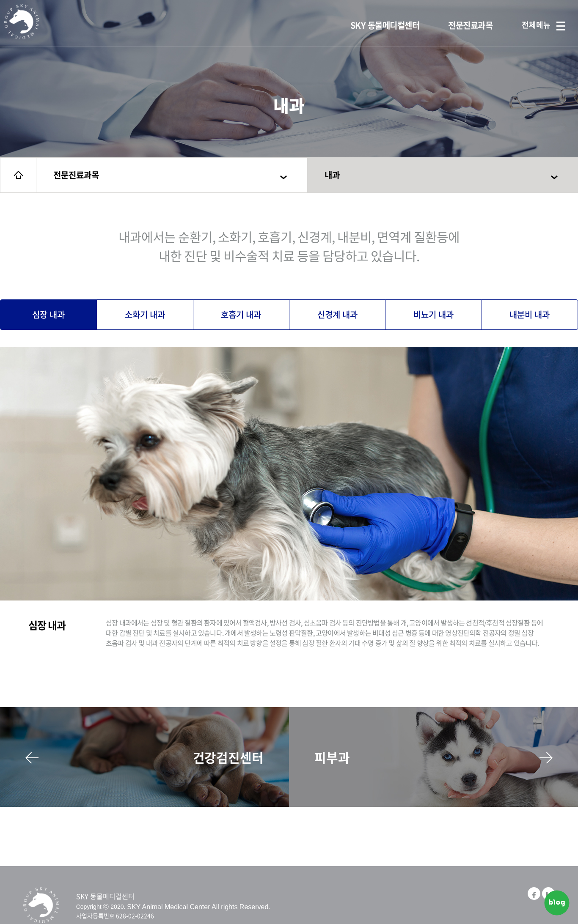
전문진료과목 (470, 25)
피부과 (433, 757)
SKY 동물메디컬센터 (385, 25)
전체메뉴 (544, 25)
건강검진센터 (144, 757)
